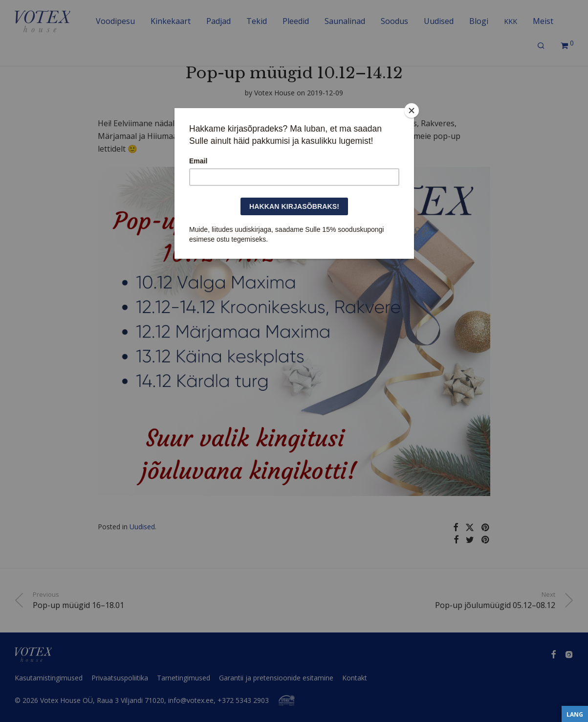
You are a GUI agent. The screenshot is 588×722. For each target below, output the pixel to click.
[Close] (412, 111)
